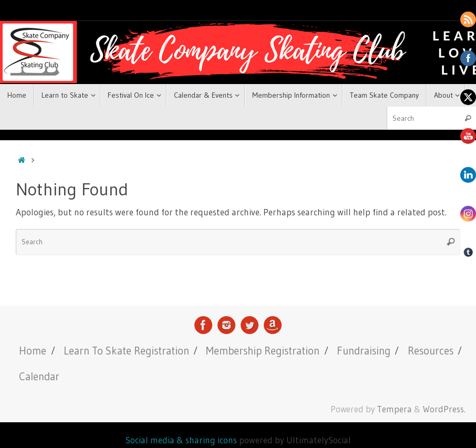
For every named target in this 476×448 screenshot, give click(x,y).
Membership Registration (263, 351)
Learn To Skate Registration (126, 351)
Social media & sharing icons (182, 440)
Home (33, 351)
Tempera (394, 409)
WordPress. (444, 409)
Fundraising (364, 351)
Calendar (39, 376)
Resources (431, 351)
